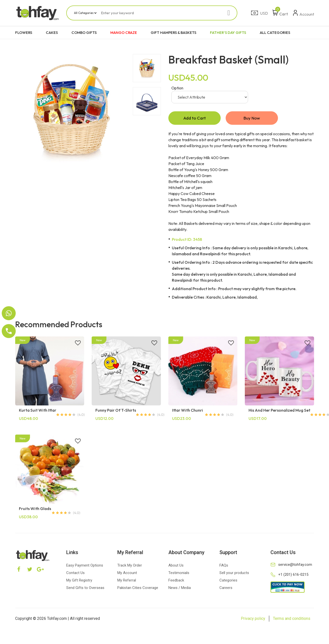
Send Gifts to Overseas (85, 588)
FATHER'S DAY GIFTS (228, 32)
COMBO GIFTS (84, 32)
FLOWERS (24, 32)
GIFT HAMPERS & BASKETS (173, 32)
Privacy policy (253, 619)
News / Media (180, 588)
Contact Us (75, 573)
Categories (228, 580)
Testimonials (179, 573)
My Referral (127, 580)
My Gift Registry (79, 580)
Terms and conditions (292, 619)
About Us (176, 566)
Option (177, 88)
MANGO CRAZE (124, 32)
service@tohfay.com (295, 565)
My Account (127, 573)
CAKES (52, 32)
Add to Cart (195, 118)
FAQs (224, 566)
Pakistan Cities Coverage (138, 588)
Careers (226, 588)
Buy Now (252, 118)
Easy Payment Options (85, 566)
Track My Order (130, 566)
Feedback (176, 580)
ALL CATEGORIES (275, 32)
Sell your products (234, 573)
